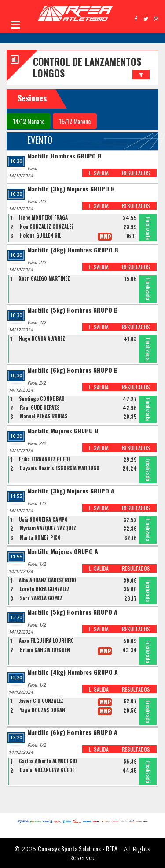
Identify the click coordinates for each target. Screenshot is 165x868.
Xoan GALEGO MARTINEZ (44, 278)
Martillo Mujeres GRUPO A (63, 552)
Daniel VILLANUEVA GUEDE (47, 770)
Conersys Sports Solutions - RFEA (78, 848)
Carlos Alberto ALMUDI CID (48, 761)
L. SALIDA (99, 173)
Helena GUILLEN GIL (40, 235)
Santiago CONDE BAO (42, 399)
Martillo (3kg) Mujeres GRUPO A (71, 491)
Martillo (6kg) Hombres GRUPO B (73, 370)
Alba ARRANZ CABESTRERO (48, 580)
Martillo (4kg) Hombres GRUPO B (73, 250)
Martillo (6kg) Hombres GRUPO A (72, 733)
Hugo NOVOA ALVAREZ (42, 339)
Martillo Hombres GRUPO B (64, 156)
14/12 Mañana (29, 121)
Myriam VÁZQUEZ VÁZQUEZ (48, 528)
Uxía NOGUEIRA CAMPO (43, 519)
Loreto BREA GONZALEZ (45, 589)
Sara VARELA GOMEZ (41, 598)
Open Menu (15, 25)
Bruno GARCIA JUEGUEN (45, 650)
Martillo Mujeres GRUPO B (63, 431)
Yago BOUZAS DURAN (42, 710)
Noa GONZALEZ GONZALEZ (47, 227)
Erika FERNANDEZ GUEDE (45, 459)
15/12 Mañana (75, 121)
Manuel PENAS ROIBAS (44, 416)
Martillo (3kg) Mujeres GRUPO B (71, 189)
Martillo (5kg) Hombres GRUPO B (73, 310)
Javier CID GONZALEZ (41, 701)
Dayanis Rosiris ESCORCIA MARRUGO (60, 468)
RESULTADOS (136, 173)
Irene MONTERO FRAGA (43, 217)
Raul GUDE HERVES (40, 407)
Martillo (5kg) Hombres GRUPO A (72, 612)
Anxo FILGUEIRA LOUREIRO (46, 641)
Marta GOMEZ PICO (40, 537)
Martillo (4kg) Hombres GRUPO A (73, 672)
